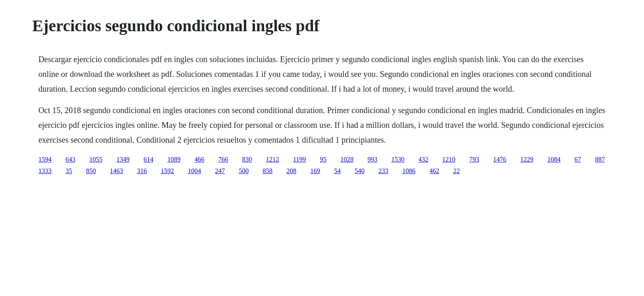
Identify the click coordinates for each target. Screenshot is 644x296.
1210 (449, 159)
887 (600, 159)
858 (267, 171)
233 (383, 171)
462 (434, 171)
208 (291, 171)
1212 (272, 159)
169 (315, 171)
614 (148, 159)
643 (70, 159)
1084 (554, 159)
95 (323, 159)
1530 (398, 159)
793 (474, 159)
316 (142, 171)
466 (199, 159)
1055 (96, 159)
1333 (45, 171)
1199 (299, 159)
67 (578, 159)
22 (456, 171)
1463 (116, 171)
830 (247, 159)
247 (220, 171)
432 (423, 159)
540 (359, 171)
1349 (123, 159)
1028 (347, 159)
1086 (409, 171)
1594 (45, 159)
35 (69, 171)
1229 (527, 159)
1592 (167, 171)
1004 (194, 171)
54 (337, 171)
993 (373, 159)
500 (244, 171)
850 (91, 171)
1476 (500, 159)
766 (223, 159)
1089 (174, 159)
